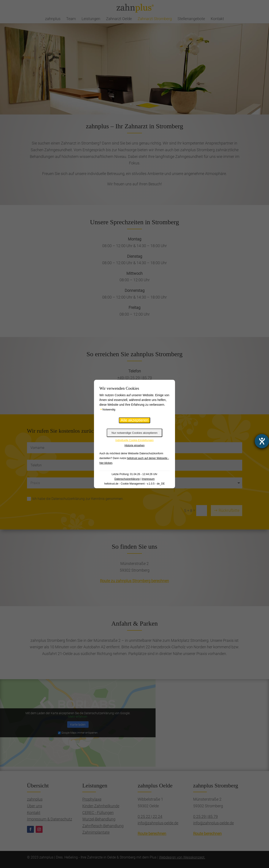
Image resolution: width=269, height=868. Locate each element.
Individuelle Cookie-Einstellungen (134, 440)
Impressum (148, 479)
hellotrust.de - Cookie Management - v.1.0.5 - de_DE (135, 484)
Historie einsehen (134, 445)
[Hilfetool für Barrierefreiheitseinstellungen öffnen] (262, 441)
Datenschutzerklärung (127, 479)
